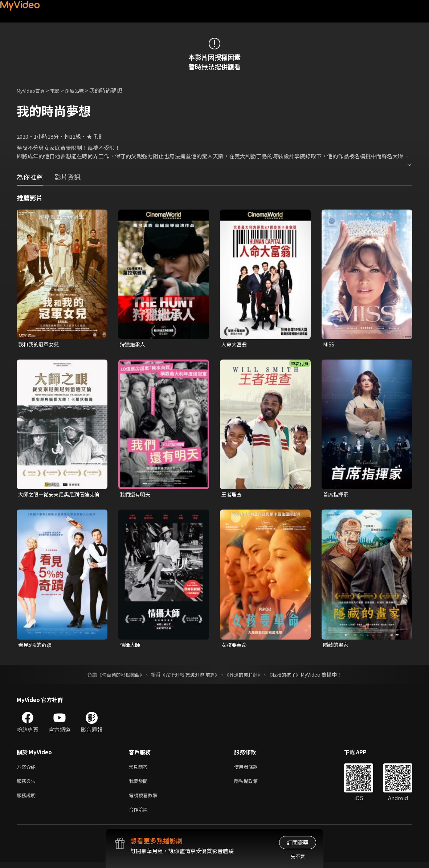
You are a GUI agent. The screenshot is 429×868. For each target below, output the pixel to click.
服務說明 (28, 800)
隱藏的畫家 (337, 646)
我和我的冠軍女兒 (40, 344)
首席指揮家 (337, 495)
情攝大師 (131, 646)
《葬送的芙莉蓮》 (246, 676)
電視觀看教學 (145, 800)
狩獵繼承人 (133, 344)
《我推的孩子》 (290, 676)
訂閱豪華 (298, 842)
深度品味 (82, 90)
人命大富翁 (235, 344)
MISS (330, 344)
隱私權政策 (252, 784)
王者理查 (232, 495)
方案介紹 (28, 769)
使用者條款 (252, 769)
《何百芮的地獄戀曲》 (116, 676)
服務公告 (28, 784)
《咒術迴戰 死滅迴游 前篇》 (189, 676)
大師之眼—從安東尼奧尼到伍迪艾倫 (59, 495)
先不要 (298, 856)
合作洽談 (140, 815)
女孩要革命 (235, 646)
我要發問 (140, 784)
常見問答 (140, 769)
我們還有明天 (136, 495)
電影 (61, 90)
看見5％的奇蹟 (36, 646)
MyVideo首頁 (33, 90)
